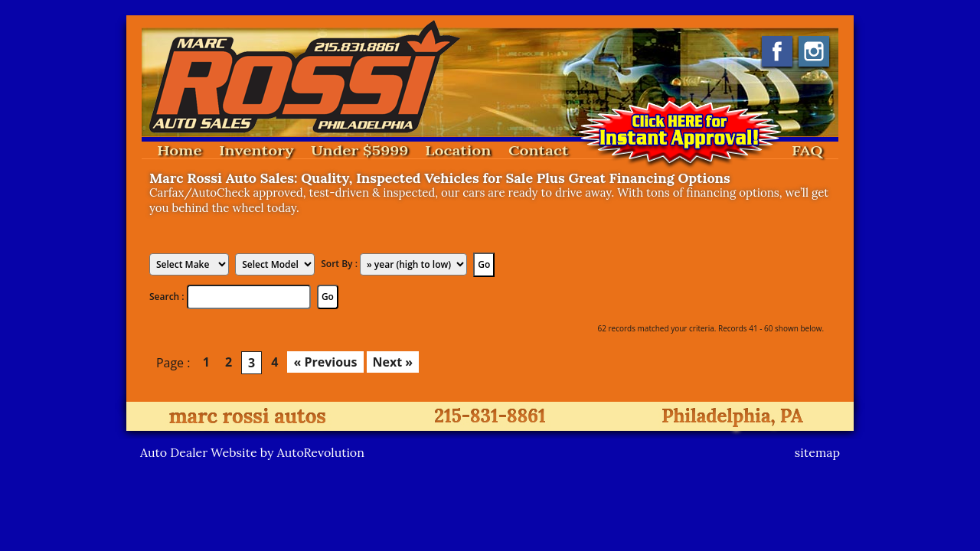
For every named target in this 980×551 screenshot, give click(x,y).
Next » (393, 362)
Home (180, 151)
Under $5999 (359, 151)
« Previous (325, 362)
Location (458, 151)
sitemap (817, 452)
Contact (538, 151)
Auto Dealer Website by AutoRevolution (252, 452)
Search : (168, 297)
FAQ (807, 151)
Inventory (256, 151)
